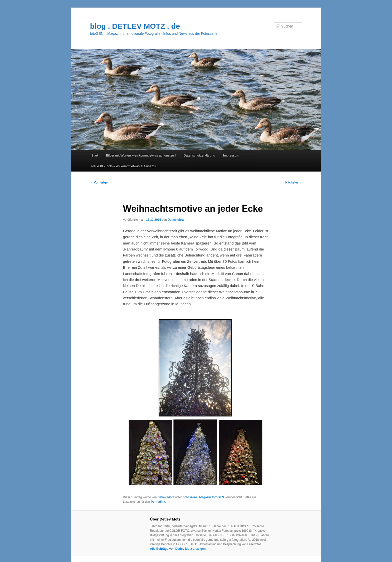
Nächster (294, 182)
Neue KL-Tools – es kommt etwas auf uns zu (123, 166)
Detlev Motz (176, 220)
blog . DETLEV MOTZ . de (135, 26)
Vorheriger (99, 182)
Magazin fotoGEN (212, 497)
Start (95, 155)
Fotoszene (190, 497)
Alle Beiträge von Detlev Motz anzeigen (180, 549)
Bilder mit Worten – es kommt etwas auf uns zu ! (141, 155)
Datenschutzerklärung (199, 155)
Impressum (231, 155)
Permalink (158, 502)
